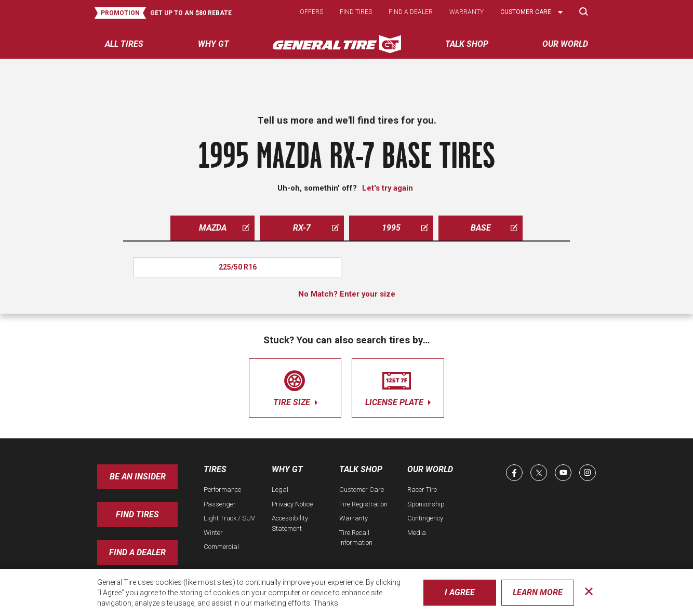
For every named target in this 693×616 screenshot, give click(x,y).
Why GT (287, 469)
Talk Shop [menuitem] (467, 44)
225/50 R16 (238, 267)
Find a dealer (411, 12)
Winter (213, 533)
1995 (405, 228)
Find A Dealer (137, 552)
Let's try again (388, 188)
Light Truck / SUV (229, 518)
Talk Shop (361, 469)
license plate (398, 386)
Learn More (538, 592)
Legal (280, 490)
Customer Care (362, 490)
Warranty (467, 12)
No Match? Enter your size (347, 294)
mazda (224, 228)
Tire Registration (363, 504)
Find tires (356, 12)
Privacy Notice (292, 504)
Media (417, 533)
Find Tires (137, 514)
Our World (430, 469)
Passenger (220, 504)
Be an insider (138, 477)
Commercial (221, 547)
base (494, 228)
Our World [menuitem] (565, 44)
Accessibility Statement (290, 523)
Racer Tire (422, 490)
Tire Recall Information (356, 538)
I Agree (460, 592)
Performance (222, 490)
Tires (215, 469)
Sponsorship (426, 504)
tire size (295, 386)
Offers (311, 12)
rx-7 (316, 228)
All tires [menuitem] (124, 44)
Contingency (425, 518)
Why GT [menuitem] (214, 44)
